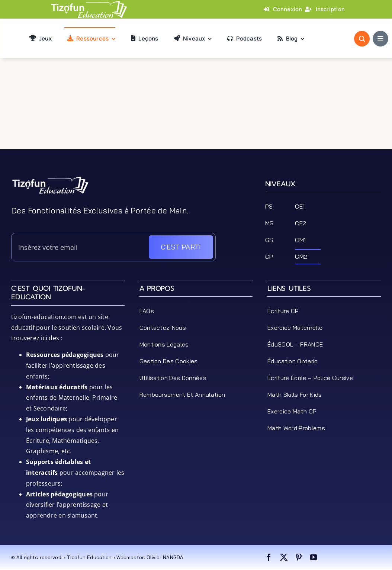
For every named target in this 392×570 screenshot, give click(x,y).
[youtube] (314, 557)
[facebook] (269, 557)
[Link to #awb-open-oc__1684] (380, 39)
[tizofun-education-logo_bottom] (50, 179)
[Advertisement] (196, 132)
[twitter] (284, 557)
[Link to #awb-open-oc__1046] (362, 39)
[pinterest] (299, 557)
